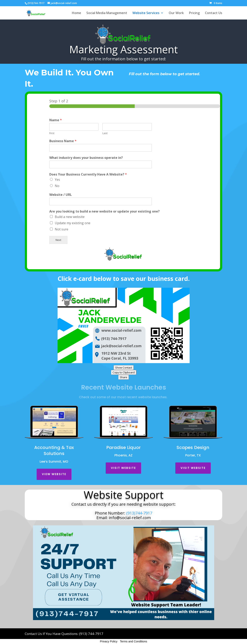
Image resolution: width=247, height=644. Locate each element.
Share (123, 377)
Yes (57, 180)
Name (56, 120)
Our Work (176, 13)
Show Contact (124, 368)
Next (58, 240)
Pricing (194, 13)
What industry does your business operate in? (86, 158)
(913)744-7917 (139, 513)
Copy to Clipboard (124, 372)
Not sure (61, 229)
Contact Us (214, 13)
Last (105, 133)
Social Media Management (107, 13)
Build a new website (70, 217)
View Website (54, 474)
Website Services (146, 13)
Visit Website (123, 468)
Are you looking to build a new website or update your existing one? (104, 211)
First (52, 133)
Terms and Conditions (133, 641)
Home (76, 13)
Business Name (63, 141)
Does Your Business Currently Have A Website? (88, 174)
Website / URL (61, 195)
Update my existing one (73, 223)
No (57, 186)
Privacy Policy (109, 641)
